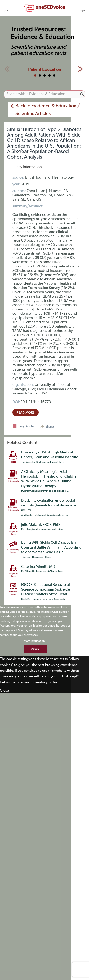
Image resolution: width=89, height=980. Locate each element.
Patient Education (45, 70)
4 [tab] (49, 75)
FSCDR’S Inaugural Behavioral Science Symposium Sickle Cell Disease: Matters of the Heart (46, 590)
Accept (36, 649)
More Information (34, 641)
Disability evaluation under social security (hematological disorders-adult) (49, 506)
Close (4, 690)
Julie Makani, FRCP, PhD (40, 525)
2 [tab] (40, 75)
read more (26, 412)
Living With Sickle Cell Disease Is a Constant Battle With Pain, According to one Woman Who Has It (51, 548)
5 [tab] (54, 75)
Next (80, 69)
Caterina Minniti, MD (38, 567)
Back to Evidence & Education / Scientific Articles (48, 110)
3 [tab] (45, 75)
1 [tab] (35, 75)
